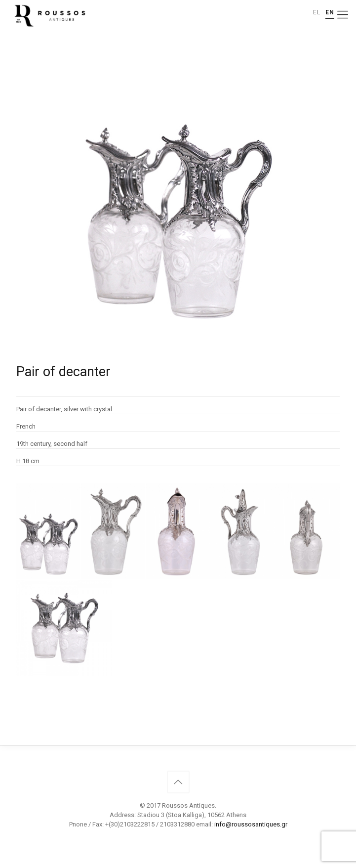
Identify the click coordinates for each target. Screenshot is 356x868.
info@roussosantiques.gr (251, 824)
